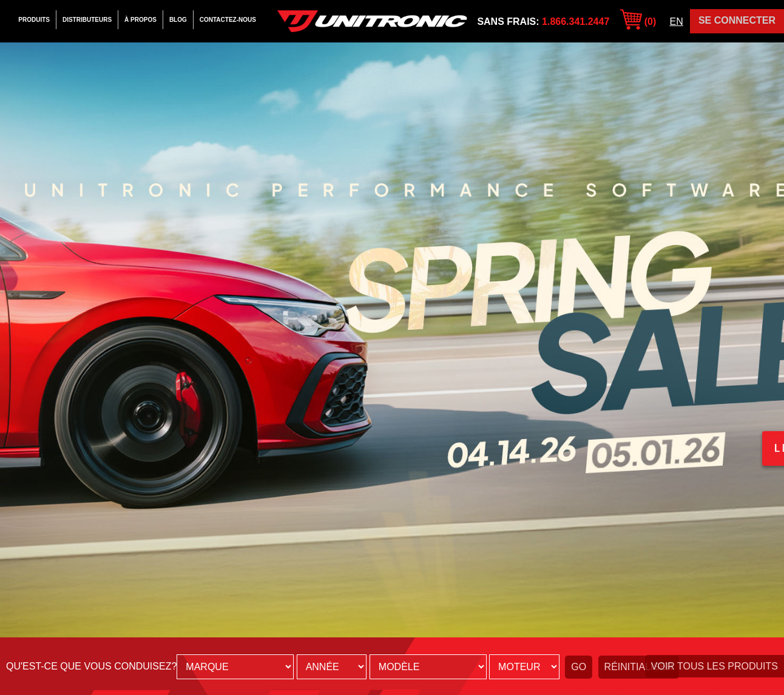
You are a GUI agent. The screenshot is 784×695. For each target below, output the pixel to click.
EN (677, 22)
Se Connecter (737, 20)
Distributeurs (87, 20)
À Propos (140, 20)
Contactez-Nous (228, 20)
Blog (178, 20)
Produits (34, 20)
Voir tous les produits (715, 666)
